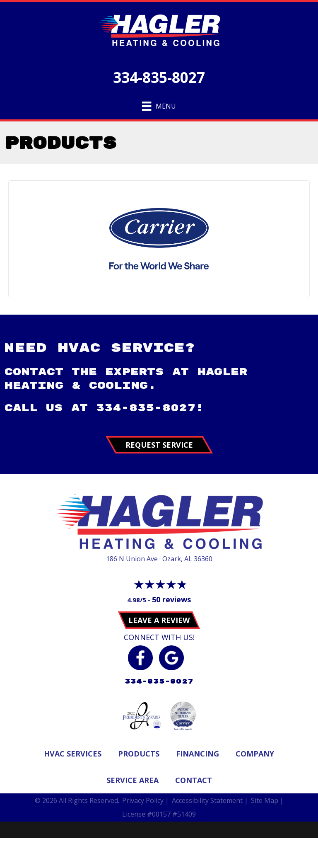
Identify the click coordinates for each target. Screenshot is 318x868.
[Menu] (159, 106)
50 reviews (171, 599)
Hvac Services (73, 754)
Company (255, 754)
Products (139, 754)
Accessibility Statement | (210, 800)
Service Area (132, 780)
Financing (198, 754)
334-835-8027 (159, 77)
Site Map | (267, 800)
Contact (194, 780)
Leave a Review (159, 620)
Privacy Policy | (146, 800)
